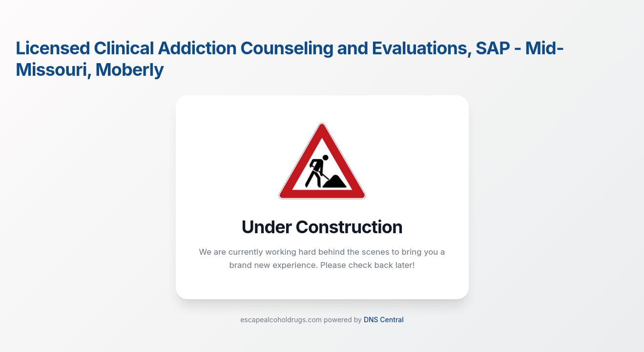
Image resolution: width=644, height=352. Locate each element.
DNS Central (384, 320)
